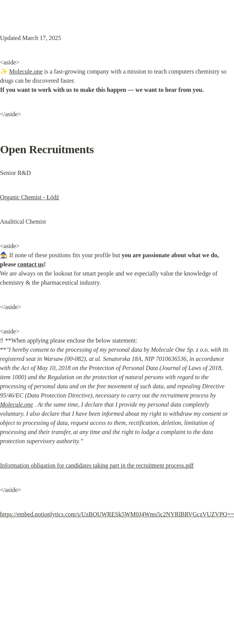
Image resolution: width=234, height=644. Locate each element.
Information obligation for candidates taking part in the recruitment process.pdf (97, 465)
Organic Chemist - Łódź (30, 197)
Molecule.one (26, 71)
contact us (31, 264)
